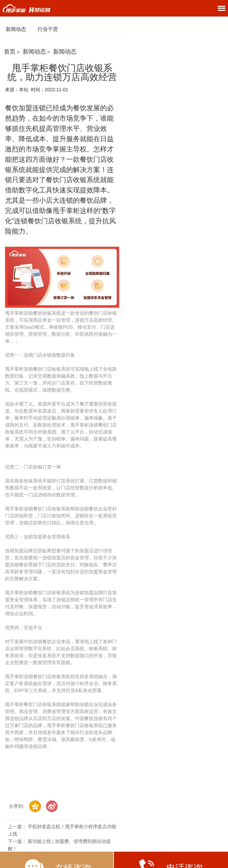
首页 (10, 52)
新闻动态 (16, 29)
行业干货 (48, 29)
